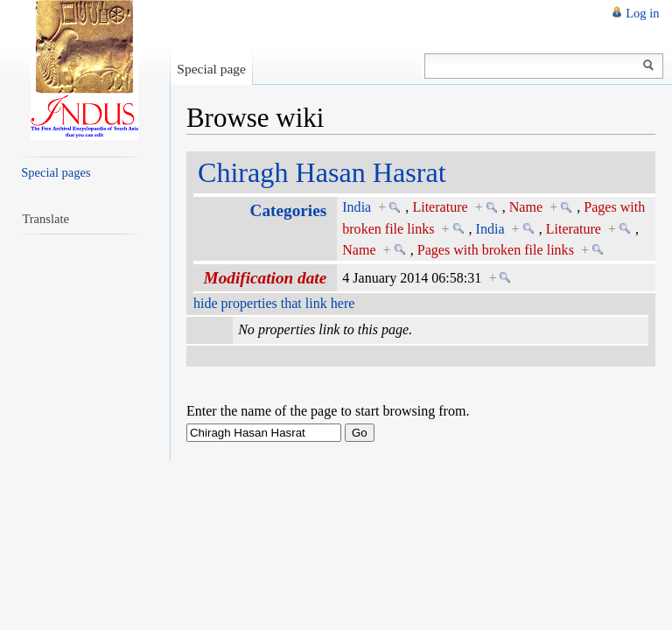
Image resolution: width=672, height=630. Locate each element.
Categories (289, 210)
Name (526, 207)
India (357, 207)
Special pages (56, 172)
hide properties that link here (274, 303)
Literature (440, 207)
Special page (211, 69)
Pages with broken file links (496, 250)
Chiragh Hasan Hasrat (322, 172)
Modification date (266, 278)
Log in (642, 13)
